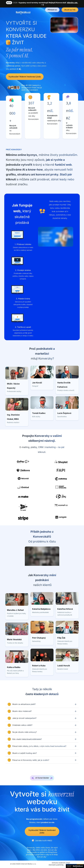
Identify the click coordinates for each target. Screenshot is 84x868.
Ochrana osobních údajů (61, 863)
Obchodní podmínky (56, 865)
